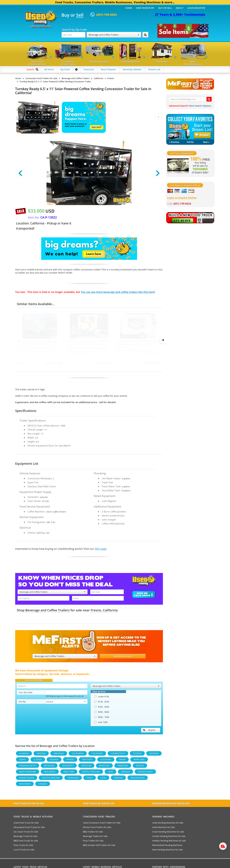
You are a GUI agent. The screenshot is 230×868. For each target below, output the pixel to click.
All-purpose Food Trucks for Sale (29, 829)
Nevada (140, 767)
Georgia (154, 755)
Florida (137, 755)
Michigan (49, 767)
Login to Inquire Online (182, 198)
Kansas (70, 761)
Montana (104, 767)
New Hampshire (28, 773)
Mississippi (68, 767)
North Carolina (91, 773)
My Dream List (190, 127)
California (110, 612)
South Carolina (51, 779)
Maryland (139, 761)
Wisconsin (25, 785)
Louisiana (106, 761)
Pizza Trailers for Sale (93, 842)
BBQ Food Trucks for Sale (26, 842)
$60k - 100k (102, 718)
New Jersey (50, 773)
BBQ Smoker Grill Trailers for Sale (99, 847)
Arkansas (59, 755)
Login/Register (196, 8)
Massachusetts (28, 767)
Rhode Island (27, 779)
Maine (122, 761)
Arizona (41, 755)
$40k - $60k (102, 713)
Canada (43, 785)
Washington (138, 779)
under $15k (102, 698)
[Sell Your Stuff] (178, 166)
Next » (206, 142)
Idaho (22, 761)
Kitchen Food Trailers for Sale (97, 829)
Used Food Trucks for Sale (26, 824)
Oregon (125, 773)
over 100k (101, 724)
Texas (90, 779)
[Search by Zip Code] (145, 35)
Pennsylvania (145, 773)
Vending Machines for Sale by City (171, 805)
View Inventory (145, 8)
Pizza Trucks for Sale (23, 847)
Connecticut (118, 755)
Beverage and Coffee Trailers (114, 35)
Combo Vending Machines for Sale (169, 838)
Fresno (96, 612)
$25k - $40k (102, 708)
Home (129, 8)
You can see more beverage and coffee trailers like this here (118, 292)
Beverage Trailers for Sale (95, 838)
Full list (190, 142)
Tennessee (73, 779)
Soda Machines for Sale (163, 829)
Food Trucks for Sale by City (29, 805)
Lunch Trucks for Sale (24, 851)
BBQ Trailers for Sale (93, 833)
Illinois (38, 761)
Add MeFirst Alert (123, 658)
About (180, 8)
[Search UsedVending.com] (209, 99)
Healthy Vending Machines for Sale (169, 842)
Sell (80, 15)
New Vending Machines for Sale (167, 851)
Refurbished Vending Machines (167, 847)
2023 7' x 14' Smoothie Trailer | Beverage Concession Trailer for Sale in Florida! (37, 343)
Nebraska (123, 767)
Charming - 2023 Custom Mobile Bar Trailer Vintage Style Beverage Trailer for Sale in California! (136, 344)
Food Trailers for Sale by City (99, 805)
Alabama (24, 755)
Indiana (54, 761)
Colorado (97, 755)
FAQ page (100, 550)
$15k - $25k (102, 703)
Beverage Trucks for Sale (25, 838)
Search (149, 732)
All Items (49, 69)
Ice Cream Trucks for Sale (26, 833)
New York (69, 773)
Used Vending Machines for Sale (168, 824)
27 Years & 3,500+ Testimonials (180, 14)
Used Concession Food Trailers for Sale (102, 824)
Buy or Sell (165, 8)
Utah (103, 779)
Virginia (118, 779)
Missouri (86, 767)
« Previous (174, 142)
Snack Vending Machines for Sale (168, 833)
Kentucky (87, 761)
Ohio (110, 773)
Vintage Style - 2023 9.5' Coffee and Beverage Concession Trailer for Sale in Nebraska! (88, 343)
